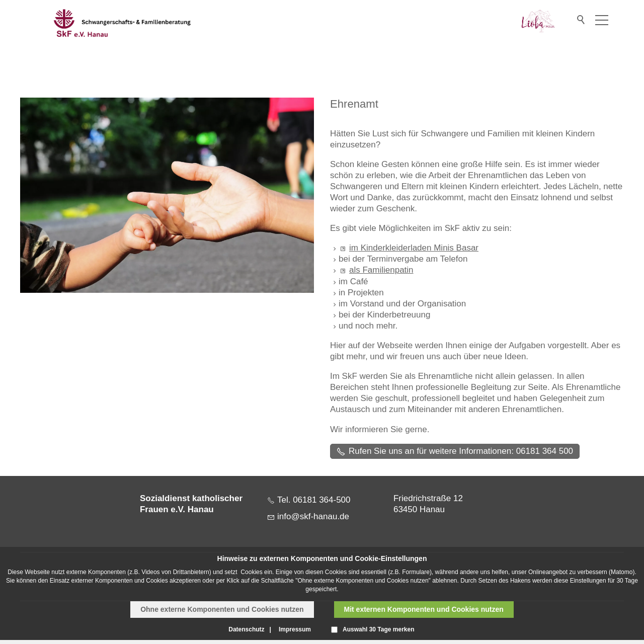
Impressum (295, 629)
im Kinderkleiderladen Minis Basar (414, 248)
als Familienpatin (381, 270)
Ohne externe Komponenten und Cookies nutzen (222, 609)
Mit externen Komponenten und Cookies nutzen (424, 609)
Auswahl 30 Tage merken (379, 629)
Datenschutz (246, 629)
